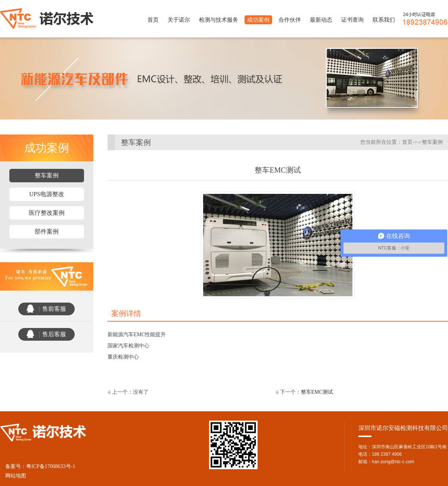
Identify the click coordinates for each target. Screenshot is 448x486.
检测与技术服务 (219, 20)
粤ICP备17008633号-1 (51, 466)
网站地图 (13, 476)
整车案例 (47, 175)
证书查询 (352, 20)
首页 (153, 20)
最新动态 (321, 20)
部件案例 (47, 231)
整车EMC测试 (317, 392)
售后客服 (54, 334)
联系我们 (384, 20)
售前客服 (54, 309)
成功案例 (258, 20)
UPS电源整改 (46, 194)
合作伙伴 (290, 20)
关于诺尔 (179, 20)
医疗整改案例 (47, 213)
